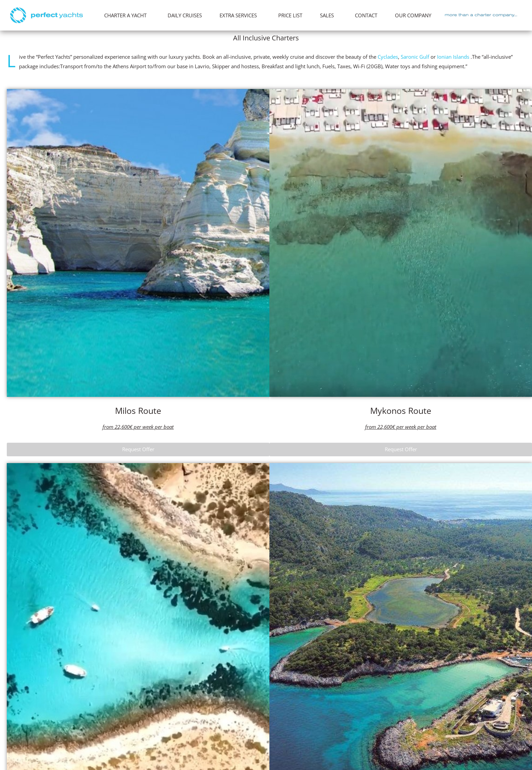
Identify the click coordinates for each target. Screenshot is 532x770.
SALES (329, 15)
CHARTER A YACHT (127, 15)
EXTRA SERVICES (240, 15)
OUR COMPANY (415, 15)
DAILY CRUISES (185, 15)
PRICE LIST (290, 15)
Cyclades (388, 57)
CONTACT (366, 15)
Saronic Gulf (415, 57)
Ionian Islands (453, 57)
